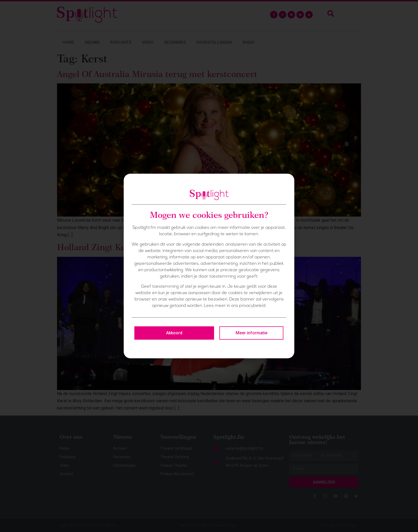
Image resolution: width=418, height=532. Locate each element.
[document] (209, 266)
